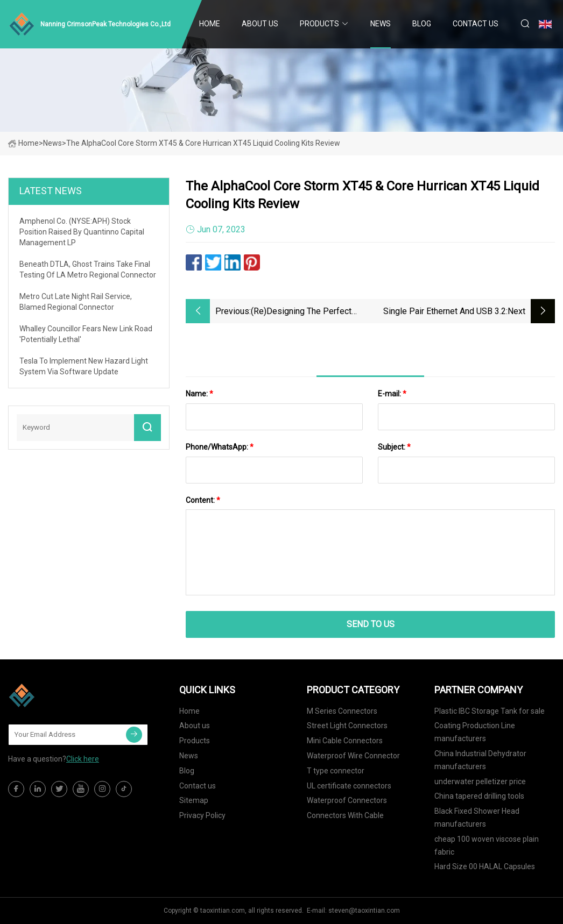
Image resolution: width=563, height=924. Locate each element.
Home (210, 24)
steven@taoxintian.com (364, 911)
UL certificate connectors (349, 786)
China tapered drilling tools (479, 796)
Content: (203, 500)
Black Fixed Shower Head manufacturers (477, 818)
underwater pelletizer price (480, 781)
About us (260, 24)
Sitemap (194, 800)
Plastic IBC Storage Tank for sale (490, 711)
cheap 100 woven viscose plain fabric (487, 845)
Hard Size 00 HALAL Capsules (485, 866)
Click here (83, 759)
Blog (422, 24)
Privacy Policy (202, 815)
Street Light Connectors (347, 726)
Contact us (476, 24)
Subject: (394, 447)
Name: (199, 394)
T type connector (336, 771)
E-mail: (392, 394)
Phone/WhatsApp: (220, 447)
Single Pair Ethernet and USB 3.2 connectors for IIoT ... (445, 312)
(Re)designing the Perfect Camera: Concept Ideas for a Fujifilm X (305, 312)
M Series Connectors (342, 711)
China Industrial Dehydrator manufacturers (480, 760)
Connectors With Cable (345, 815)
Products (319, 24)
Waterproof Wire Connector (353, 756)
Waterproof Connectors (347, 800)
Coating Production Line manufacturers (475, 732)
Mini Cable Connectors (345, 741)
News (381, 24)
